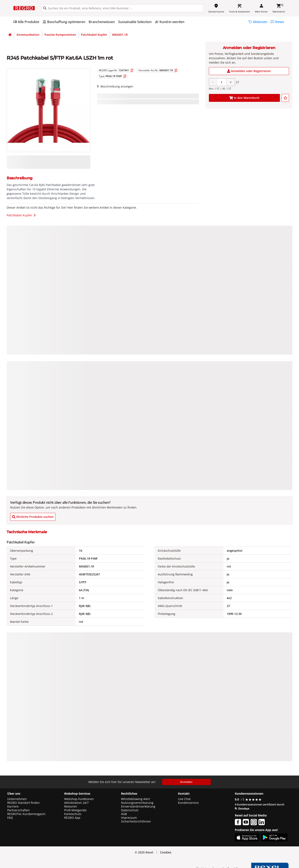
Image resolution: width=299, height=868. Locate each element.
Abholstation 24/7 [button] (76, 803)
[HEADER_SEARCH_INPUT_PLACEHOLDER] (122, 8)
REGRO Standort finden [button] (23, 803)
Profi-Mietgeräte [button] (75, 810)
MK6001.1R (120, 35)
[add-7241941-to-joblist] (285, 98)
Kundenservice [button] (188, 803)
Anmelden (186, 782)
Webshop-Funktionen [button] (79, 799)
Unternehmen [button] (17, 799)
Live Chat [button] (184, 799)
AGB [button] (124, 814)
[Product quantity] (222, 82)
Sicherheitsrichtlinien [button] (136, 821)
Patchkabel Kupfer (94, 35)
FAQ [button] (10, 818)
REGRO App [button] (72, 818)
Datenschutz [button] (130, 810)
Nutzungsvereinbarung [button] (137, 803)
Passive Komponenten (60, 35)
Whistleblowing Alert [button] (135, 799)
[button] (166, 852)
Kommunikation (28, 35)
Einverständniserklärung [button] (138, 806)
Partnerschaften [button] (18, 810)
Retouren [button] (71, 806)
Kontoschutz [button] (73, 814)
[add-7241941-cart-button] (244, 98)
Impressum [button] (129, 818)
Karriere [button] (13, 806)
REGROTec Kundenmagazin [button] (26, 814)
